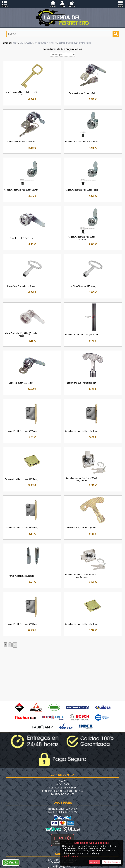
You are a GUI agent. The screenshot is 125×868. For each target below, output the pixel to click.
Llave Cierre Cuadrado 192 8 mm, (21, 286)
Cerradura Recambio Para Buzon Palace (82, 141)
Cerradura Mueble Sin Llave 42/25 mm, (21, 479)
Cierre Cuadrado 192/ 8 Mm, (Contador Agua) (21, 334)
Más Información (70, 856)
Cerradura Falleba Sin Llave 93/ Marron (82, 334)
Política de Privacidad (62, 788)
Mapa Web (62, 781)
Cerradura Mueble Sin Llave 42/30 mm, (82, 624)
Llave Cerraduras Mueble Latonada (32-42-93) (21, 93)
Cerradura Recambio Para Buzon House (82, 190)
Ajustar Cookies (112, 862)
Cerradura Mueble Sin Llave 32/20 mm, (21, 527)
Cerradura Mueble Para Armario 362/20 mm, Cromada (82, 576)
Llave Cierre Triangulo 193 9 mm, (82, 286)
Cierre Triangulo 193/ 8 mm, (21, 238)
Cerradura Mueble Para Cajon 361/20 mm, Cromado (82, 479)
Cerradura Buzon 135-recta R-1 (82, 93)
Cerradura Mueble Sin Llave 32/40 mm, (21, 624)
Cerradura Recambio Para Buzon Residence (82, 238)
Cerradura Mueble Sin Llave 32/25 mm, (21, 431)
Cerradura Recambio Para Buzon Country (21, 190)
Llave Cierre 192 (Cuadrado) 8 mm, (82, 527)
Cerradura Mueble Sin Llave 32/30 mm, (82, 431)
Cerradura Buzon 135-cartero (21, 383)
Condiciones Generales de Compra (62, 791)
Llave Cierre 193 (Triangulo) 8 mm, (82, 383)
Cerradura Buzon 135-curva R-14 (21, 141)
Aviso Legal (62, 784)
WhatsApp (11, 863)
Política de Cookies (62, 794)
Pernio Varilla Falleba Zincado (21, 576)
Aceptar (94, 862)
